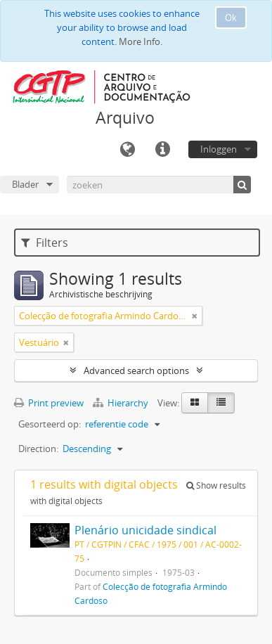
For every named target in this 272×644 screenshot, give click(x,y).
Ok (231, 18)
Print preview (49, 403)
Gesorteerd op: (50, 424)
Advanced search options (136, 371)
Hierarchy (122, 403)
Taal (127, 150)
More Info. (141, 41)
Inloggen (219, 149)
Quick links (162, 150)
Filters (45, 243)
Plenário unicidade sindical (145, 530)
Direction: (38, 449)
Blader (25, 184)
